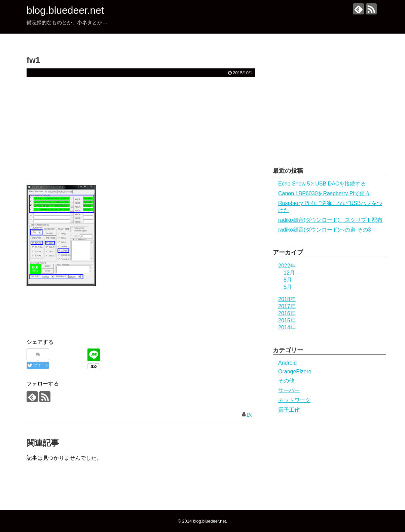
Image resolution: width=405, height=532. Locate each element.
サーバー (289, 390)
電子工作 (289, 410)
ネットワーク (294, 400)
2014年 (287, 328)
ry (249, 414)
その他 (286, 381)
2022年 (287, 266)
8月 (288, 280)
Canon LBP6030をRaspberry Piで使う (324, 193)
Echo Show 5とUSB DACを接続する (322, 184)
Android (287, 363)
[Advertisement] (141, 131)
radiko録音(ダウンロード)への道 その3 (325, 230)
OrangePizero (295, 372)
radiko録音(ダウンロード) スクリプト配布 (330, 220)
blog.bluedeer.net (65, 10)
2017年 (287, 306)
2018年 (287, 299)
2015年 (287, 320)
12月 (289, 273)
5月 (288, 287)
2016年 (287, 313)
